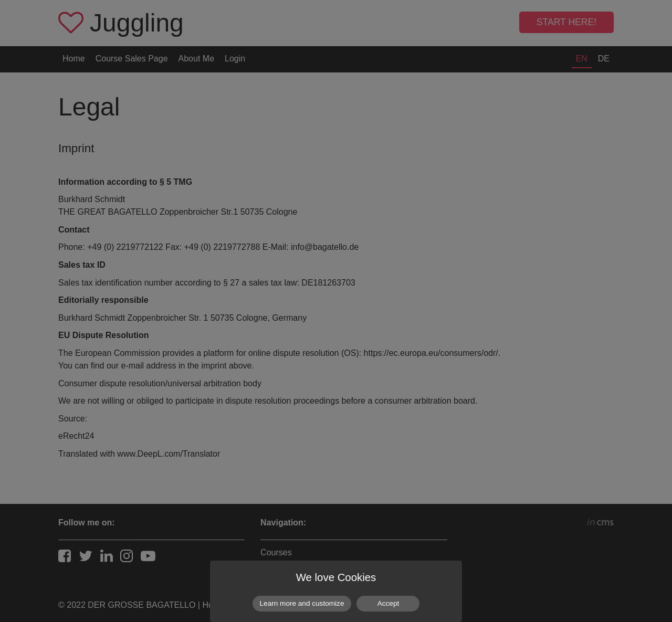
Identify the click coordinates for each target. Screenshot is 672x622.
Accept (388, 603)
